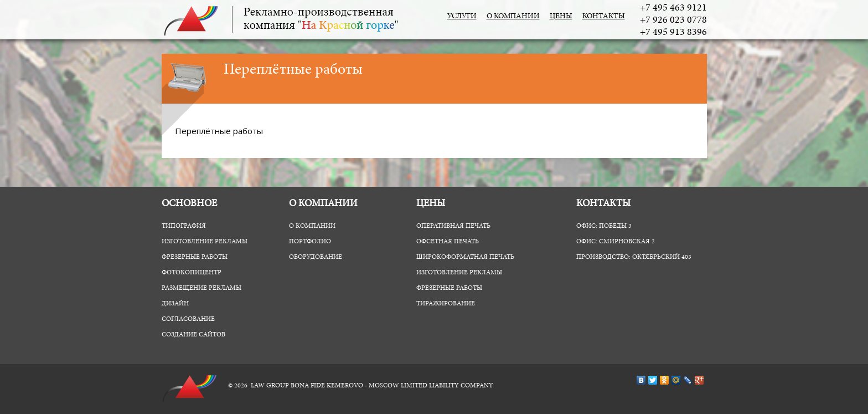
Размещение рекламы (201, 288)
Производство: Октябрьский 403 (634, 257)
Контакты (604, 17)
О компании (513, 17)
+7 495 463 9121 (673, 8)
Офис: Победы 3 (604, 226)
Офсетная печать (448, 242)
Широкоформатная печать (465, 257)
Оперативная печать (453, 226)
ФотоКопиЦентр (192, 273)
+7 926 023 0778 (673, 21)
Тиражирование (446, 304)
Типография (184, 226)
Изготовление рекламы (205, 242)
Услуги (462, 17)
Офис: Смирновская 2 (616, 242)
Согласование (188, 319)
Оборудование (316, 257)
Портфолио (310, 242)
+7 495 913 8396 (673, 33)
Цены (561, 17)
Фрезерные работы (195, 257)
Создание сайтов (193, 335)
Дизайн (175, 304)
